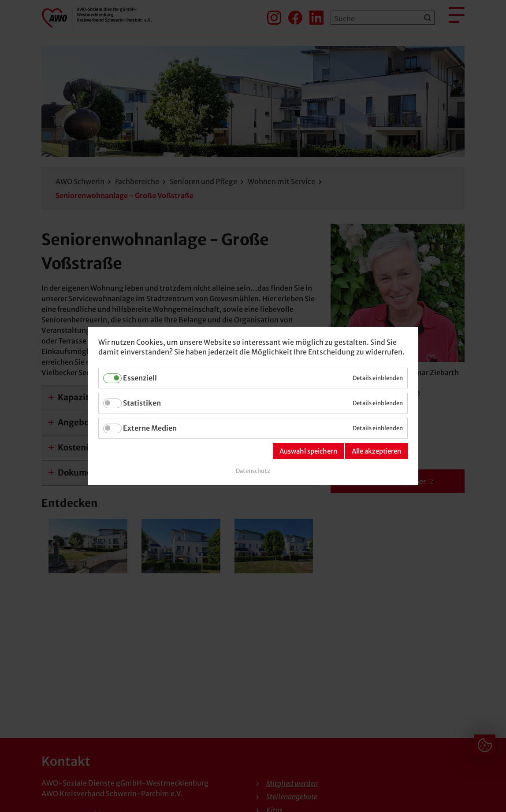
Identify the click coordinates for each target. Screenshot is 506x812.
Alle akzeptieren (376, 451)
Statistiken (142, 403)
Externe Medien (150, 428)
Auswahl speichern (308, 451)
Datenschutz (253, 471)
